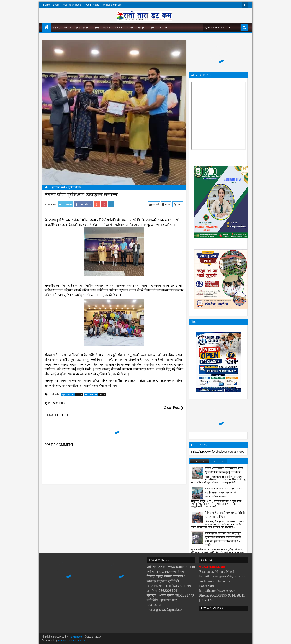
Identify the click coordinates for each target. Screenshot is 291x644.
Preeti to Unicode (72, 5)
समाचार (56, 28)
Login (56, 5)
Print (166, 204)
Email (154, 204)
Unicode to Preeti (112, 5)
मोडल (97, 28)
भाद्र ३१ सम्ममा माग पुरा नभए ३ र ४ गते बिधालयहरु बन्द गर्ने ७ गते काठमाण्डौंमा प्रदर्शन (224, 493)
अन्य (162, 28)
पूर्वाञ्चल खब (72, 394)
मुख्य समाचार (95, 394)
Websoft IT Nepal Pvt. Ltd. (73, 640)
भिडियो (152, 28)
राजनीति (68, 28)
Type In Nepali (92, 5)
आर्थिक (131, 28)
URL (178, 204)
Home (46, 5)
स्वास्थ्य (107, 28)
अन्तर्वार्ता (119, 28)
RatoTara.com (77, 637)
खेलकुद (142, 28)
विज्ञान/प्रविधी (83, 28)
